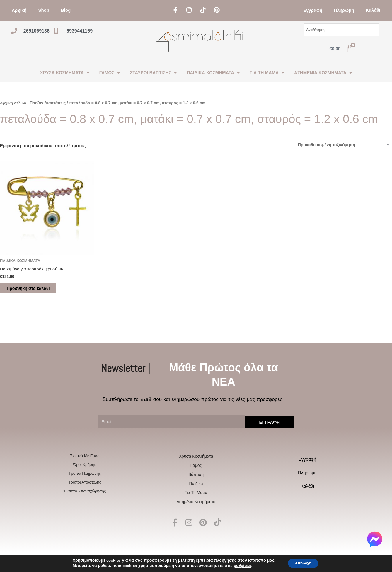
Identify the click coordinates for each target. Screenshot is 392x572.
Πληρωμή (344, 10)
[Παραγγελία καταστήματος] (341, 145)
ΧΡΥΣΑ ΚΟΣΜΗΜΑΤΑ (65, 73)
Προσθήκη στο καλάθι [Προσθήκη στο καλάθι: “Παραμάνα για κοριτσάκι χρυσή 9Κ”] (34, 290)
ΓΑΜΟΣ (110, 73)
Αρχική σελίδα (14, 103)
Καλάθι (373, 10)
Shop (44, 10)
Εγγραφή (313, 10)
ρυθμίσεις (240, 566)
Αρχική (19, 10)
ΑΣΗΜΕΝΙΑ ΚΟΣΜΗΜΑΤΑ (323, 73)
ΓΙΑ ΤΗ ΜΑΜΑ (267, 73)
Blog (66, 10)
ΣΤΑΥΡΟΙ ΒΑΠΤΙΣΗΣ (153, 73)
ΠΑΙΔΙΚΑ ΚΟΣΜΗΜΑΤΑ (213, 73)
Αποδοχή (303, 563)
